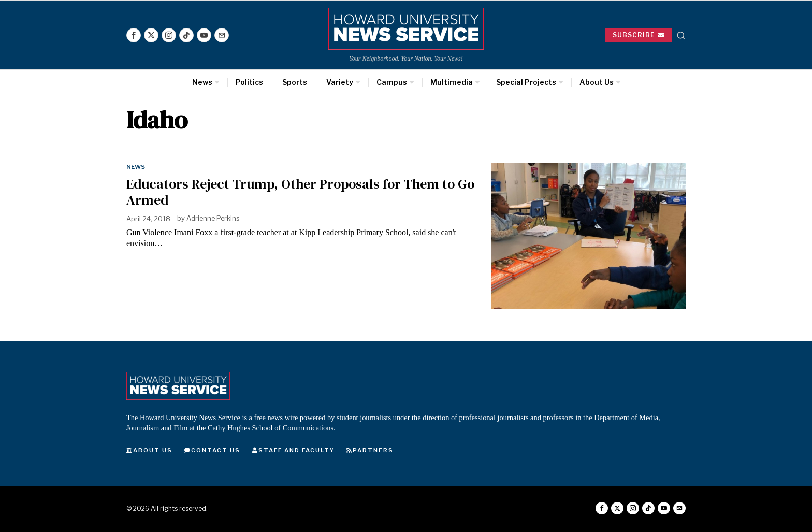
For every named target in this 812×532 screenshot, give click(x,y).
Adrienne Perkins (214, 219)
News (136, 167)
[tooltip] (134, 35)
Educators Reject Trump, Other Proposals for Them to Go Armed (300, 192)
